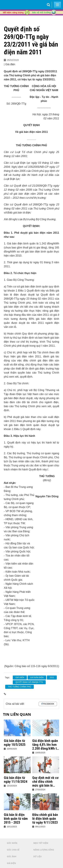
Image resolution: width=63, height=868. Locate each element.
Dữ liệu (38, 856)
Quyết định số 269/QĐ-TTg (29, 682)
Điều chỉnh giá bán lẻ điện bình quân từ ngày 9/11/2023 (45, 819)
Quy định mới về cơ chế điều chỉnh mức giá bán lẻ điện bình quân (45, 782)
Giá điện (11, 863)
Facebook (49, 704)
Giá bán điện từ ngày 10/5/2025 (15, 743)
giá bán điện (37, 678)
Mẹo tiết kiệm (41, 843)
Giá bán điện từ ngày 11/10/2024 (16, 780)
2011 (52, 678)
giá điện (20, 678)
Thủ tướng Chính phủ (19, 687)
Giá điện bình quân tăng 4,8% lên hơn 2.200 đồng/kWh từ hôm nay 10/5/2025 (46, 745)
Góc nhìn (12, 843)
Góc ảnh (12, 856)
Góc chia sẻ (13, 850)
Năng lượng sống (44, 850)
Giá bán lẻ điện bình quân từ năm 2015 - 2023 (16, 819)
